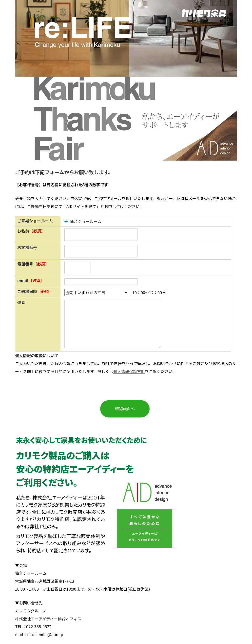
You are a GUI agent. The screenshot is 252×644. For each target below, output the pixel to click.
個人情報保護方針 (129, 371)
